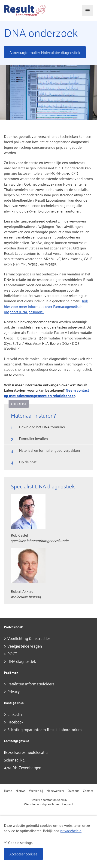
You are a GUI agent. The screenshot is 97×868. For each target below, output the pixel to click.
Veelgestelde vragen (25, 646)
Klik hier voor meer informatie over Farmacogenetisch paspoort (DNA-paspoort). (46, 306)
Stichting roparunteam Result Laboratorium (45, 729)
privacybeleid (71, 831)
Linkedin (15, 714)
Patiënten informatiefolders (31, 684)
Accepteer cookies (23, 854)
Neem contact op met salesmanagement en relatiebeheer (47, 393)
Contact (88, 790)
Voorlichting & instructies (29, 638)
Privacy (14, 691)
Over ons (73, 790)
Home (8, 790)
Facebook (15, 722)
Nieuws (21, 790)
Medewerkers (55, 790)
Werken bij (36, 790)
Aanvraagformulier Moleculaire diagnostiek (45, 52)
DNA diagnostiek (22, 661)
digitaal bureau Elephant (58, 804)
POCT (12, 653)
